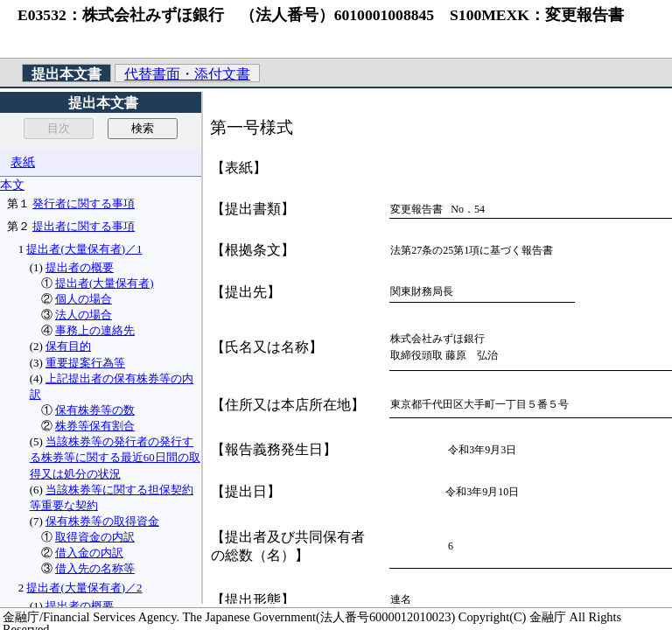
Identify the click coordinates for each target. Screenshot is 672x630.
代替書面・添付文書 (187, 74)
